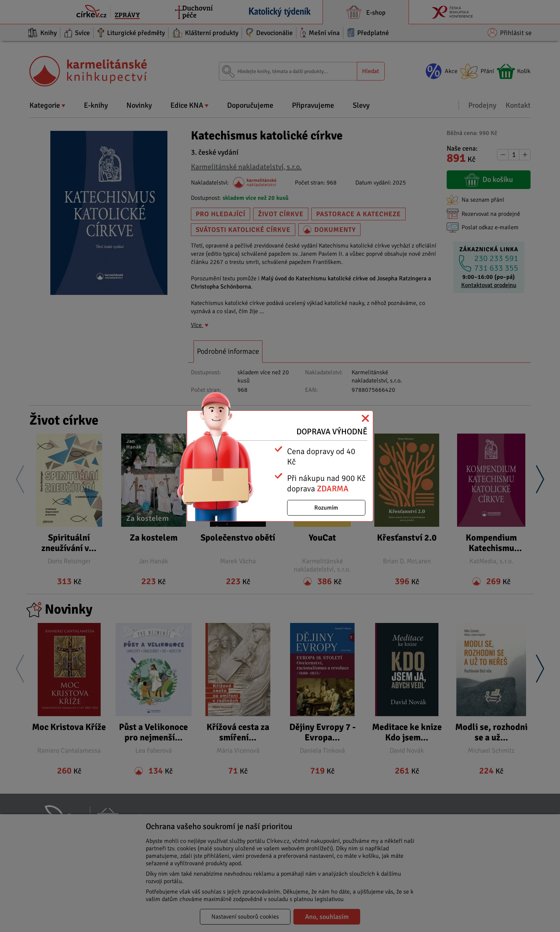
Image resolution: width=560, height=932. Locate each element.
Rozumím (326, 508)
